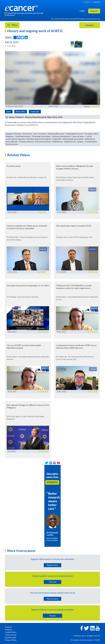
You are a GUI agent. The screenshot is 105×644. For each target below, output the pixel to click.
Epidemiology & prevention (73, 139)
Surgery (80, 142)
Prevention (89, 134)
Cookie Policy (11, 632)
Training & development (61, 136)
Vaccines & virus (12, 144)
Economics (42, 134)
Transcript (35, 112)
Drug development (26, 142)
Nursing (18, 134)
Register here (52, 565)
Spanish (97, 2)
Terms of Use (11, 635)
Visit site (53, 582)
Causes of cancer (78, 136)
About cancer (53, 599)
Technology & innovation (41, 136)
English (87, 2)
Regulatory (10, 136)
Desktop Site (11, 637)
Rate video (21, 112)
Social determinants (23, 136)
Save (9, 112)
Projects (9, 630)
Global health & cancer (56, 134)
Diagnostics (57, 139)
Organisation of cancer (75, 134)
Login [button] (82, 11)
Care (35, 134)
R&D (96, 134)
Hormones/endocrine (43, 142)
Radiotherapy (58, 142)
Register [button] (94, 11)
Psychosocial (27, 134)
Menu (12, 25)
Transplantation (91, 142)
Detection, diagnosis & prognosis (39, 139)
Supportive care (70, 142)
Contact (8, 627)
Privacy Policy (11, 640)
